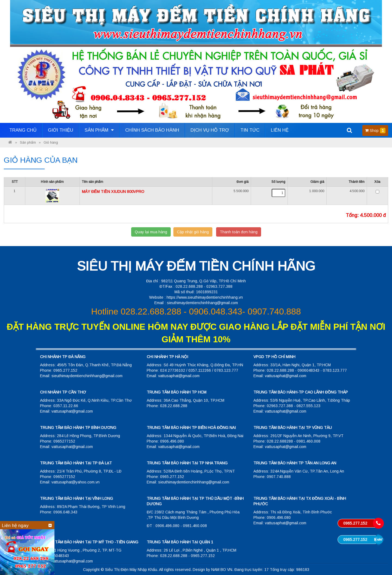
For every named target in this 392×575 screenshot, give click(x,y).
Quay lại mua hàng (151, 232)
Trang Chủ (23, 130)
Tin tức (250, 130)
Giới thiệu (61, 130)
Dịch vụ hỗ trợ (210, 130)
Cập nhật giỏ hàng (193, 232)
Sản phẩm (99, 130)
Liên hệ (280, 130)
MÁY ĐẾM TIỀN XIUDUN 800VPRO (113, 192)
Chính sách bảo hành (152, 130)
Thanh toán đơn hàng (239, 232)
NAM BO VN (222, 570)
